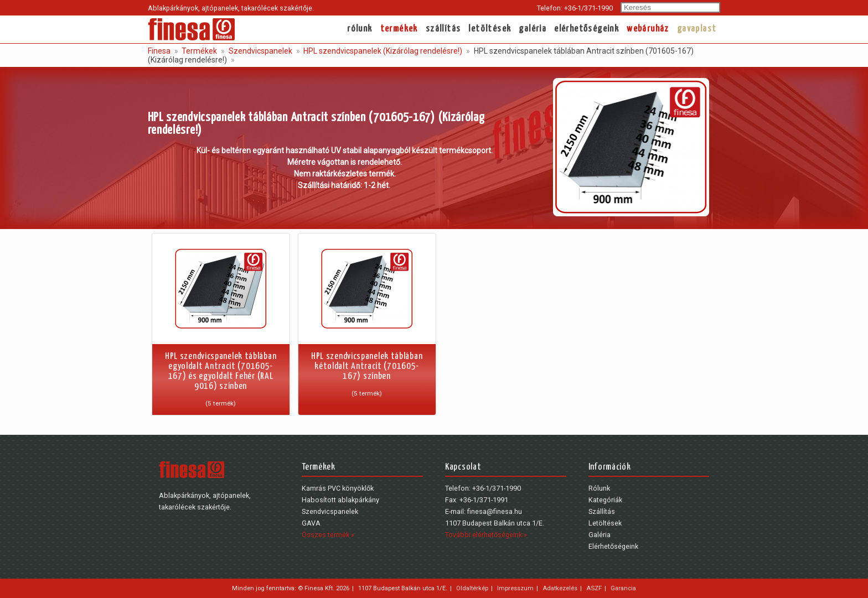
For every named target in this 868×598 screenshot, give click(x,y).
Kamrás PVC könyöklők (338, 488)
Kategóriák (605, 500)
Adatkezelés (560, 588)
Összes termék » (328, 535)
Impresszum (515, 588)
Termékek (399, 29)
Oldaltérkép (472, 588)
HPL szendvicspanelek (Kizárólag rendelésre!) (382, 51)
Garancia (623, 588)
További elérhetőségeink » (486, 535)
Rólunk (360, 29)
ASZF (594, 588)
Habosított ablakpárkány (340, 500)
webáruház (648, 29)
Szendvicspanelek (260, 51)
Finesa (159, 51)
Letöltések (490, 29)
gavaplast (697, 29)
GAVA (311, 523)
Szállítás (443, 29)
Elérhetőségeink (587, 29)
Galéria (533, 29)
